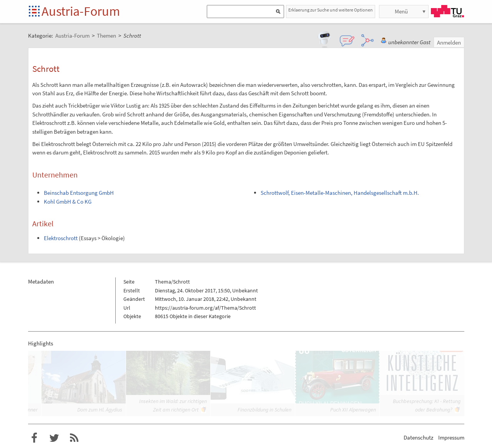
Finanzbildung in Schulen (264, 410)
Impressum (451, 437)
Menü (401, 11)
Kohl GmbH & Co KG (68, 202)
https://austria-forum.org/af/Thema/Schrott (205, 308)
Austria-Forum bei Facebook (34, 438)
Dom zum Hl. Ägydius (100, 410)
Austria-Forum (81, 11)
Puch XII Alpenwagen (353, 410)
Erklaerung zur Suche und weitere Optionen (331, 10)
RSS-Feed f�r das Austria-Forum (74, 438)
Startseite (35, 12)
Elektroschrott (61, 238)
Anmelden (449, 42)
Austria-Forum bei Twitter (54, 438)
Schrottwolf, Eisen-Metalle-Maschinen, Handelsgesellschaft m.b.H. (340, 193)
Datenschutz (418, 437)
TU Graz (447, 11)
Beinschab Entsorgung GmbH (79, 193)
